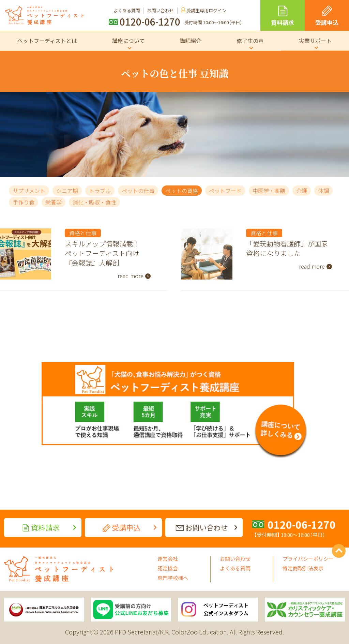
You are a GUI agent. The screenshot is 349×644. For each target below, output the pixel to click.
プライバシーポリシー (308, 559)
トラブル (100, 191)
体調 (323, 191)
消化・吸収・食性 (94, 202)
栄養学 (54, 202)
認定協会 (168, 568)
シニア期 (67, 191)
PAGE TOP (339, 551)
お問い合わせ (235, 559)
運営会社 (168, 559)
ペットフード (225, 191)
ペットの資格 (182, 191)
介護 (302, 191)
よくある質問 (235, 568)
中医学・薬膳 (269, 191)
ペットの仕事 (138, 191)
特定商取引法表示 (303, 568)
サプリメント (29, 191)
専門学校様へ (173, 578)
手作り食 (24, 202)
